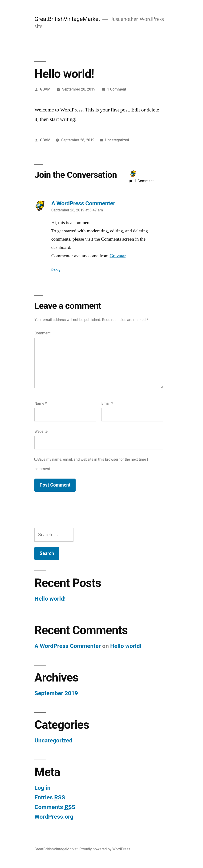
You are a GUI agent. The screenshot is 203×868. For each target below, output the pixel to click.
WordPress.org (54, 817)
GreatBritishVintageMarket (67, 19)
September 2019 (56, 693)
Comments (55, 807)
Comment (43, 333)
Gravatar (118, 256)
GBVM (45, 89)
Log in (42, 788)
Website (41, 431)
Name (41, 403)
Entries (50, 797)
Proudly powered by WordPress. (105, 849)
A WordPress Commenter (68, 646)
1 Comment (117, 89)
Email (107, 403)
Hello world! (50, 599)
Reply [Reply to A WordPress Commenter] (56, 270)
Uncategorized (117, 140)
